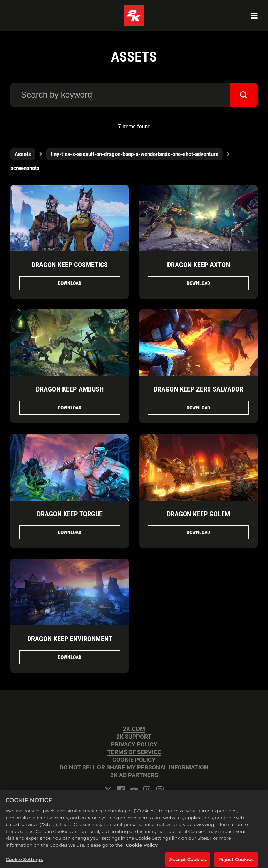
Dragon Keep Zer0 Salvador (198, 389)
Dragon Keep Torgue (70, 514)
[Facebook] (121, 790)
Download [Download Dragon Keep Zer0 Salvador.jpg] (198, 408)
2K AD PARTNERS (134, 775)
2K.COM (134, 729)
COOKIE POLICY (134, 760)
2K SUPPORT (134, 737)
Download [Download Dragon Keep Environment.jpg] (70, 657)
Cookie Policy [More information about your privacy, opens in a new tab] (142, 848)
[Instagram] (160, 790)
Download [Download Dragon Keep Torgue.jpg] (70, 532)
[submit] (244, 95)
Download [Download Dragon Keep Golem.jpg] (198, 532)
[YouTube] (134, 790)
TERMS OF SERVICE (134, 752)
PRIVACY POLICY (134, 744)
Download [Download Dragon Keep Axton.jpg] (198, 283)
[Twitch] (147, 790)
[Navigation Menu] (254, 16)
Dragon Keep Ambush (70, 389)
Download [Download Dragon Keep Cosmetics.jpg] (70, 283)
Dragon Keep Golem (198, 514)
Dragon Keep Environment (70, 639)
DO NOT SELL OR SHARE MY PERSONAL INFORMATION (134, 767)
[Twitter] (108, 790)
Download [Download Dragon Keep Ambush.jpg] (70, 408)
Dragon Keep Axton (199, 265)
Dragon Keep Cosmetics (70, 265)
